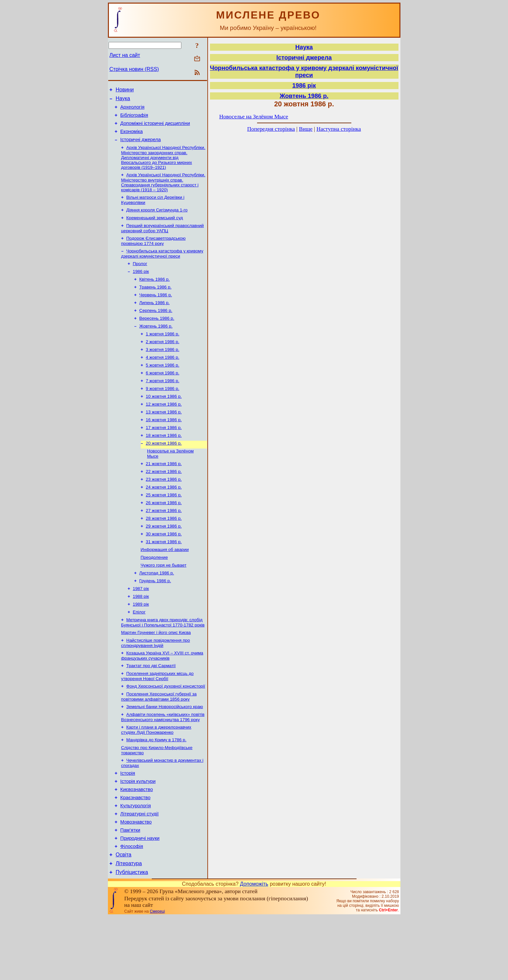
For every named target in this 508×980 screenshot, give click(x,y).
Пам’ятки (130, 888)
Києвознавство (137, 843)
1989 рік (141, 645)
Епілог (139, 653)
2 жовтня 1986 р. (163, 361)
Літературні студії (139, 870)
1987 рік (141, 628)
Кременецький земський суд (155, 228)
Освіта (124, 916)
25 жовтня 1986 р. (164, 526)
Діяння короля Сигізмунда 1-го (157, 219)
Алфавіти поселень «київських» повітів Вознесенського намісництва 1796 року (163, 765)
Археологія (132, 110)
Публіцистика (132, 935)
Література (129, 926)
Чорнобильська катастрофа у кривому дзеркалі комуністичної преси (162, 266)
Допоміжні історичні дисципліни (155, 128)
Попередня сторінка (271, 129)
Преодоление (154, 594)
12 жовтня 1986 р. (164, 429)
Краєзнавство (135, 852)
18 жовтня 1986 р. (164, 462)
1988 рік (141, 636)
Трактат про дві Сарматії (151, 710)
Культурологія (136, 861)
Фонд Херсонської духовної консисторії (166, 732)
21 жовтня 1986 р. (164, 493)
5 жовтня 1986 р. (163, 386)
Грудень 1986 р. (155, 619)
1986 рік (141, 285)
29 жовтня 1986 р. (164, 560)
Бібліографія (134, 119)
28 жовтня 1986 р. (164, 552)
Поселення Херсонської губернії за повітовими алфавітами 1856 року (159, 743)
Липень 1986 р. (155, 319)
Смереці (157, 974)
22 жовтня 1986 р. (164, 501)
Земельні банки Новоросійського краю (165, 754)
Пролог (140, 276)
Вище (306, 129)
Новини (125, 91)
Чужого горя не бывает (164, 603)
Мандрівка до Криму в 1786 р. (156, 789)
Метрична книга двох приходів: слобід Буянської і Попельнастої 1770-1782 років (163, 664)
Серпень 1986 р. (156, 327)
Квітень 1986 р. (155, 293)
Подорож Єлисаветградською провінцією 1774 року (154, 252)
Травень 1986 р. (156, 302)
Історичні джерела (141, 146)
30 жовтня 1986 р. (164, 569)
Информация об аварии (165, 586)
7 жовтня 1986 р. (163, 403)
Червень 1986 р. (156, 310)
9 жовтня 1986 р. (163, 412)
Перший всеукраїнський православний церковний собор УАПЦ (163, 239)
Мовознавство (136, 879)
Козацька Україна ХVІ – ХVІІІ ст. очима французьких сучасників (162, 699)
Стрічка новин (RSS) (134, 69)
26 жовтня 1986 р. (164, 535)
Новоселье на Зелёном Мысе (254, 117)
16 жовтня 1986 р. (164, 445)
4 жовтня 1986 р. (163, 378)
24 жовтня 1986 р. (164, 518)
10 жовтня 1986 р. (164, 420)
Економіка (131, 137)
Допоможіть (254, 947)
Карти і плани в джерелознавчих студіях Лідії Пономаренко (156, 778)
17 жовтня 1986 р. (164, 454)
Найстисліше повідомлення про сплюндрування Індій (156, 686)
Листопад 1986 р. (157, 611)
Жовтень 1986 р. (156, 344)
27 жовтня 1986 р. (164, 543)
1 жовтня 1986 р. (163, 352)
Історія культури (138, 834)
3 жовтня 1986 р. (163, 369)
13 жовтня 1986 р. (164, 437)
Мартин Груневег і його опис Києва (156, 675)
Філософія (132, 906)
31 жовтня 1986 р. (164, 577)
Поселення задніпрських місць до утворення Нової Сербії (157, 721)
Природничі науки (140, 897)
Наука (123, 100)
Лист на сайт (125, 55)
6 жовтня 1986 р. (163, 395)
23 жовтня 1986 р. (164, 510)
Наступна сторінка (339, 129)
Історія (128, 825)
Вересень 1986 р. (157, 336)
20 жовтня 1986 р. (164, 471)
